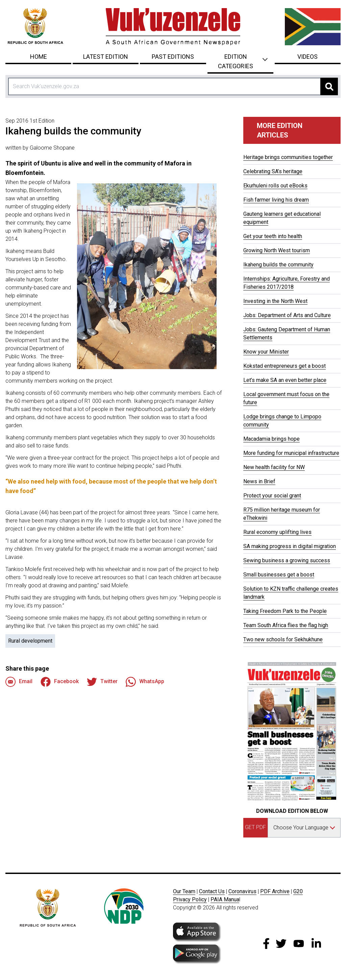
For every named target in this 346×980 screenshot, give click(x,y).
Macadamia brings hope (271, 439)
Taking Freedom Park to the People (285, 611)
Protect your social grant (272, 496)
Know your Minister (266, 352)
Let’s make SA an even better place (285, 380)
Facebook (60, 682)
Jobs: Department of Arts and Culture (287, 315)
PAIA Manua (225, 899)
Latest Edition (106, 57)
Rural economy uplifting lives (277, 532)
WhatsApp (145, 682)
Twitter (102, 682)
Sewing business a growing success (287, 560)
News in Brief (259, 481)
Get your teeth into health (273, 236)
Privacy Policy (190, 899)
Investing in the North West (275, 301)
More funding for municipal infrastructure (291, 453)
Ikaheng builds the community (278, 265)
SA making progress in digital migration (290, 546)
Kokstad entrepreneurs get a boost (285, 366)
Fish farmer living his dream (276, 200)
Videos (307, 57)
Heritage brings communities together (288, 157)
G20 (298, 891)
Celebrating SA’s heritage (273, 171)
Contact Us (212, 891)
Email (19, 682)
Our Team (184, 891)
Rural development (30, 641)
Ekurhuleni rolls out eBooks (275, 186)
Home (39, 57)
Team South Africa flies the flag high (286, 625)
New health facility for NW (274, 467)
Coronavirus (242, 891)
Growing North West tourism (277, 250)
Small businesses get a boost (279, 575)
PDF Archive (275, 891)
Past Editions (173, 57)
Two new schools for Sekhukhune (283, 639)
